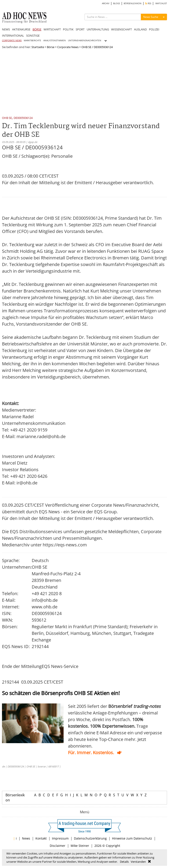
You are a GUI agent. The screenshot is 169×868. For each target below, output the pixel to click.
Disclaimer (58, 846)
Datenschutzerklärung (90, 838)
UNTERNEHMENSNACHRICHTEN (85, 40)
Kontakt (41, 838)
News (26, 838)
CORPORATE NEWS (12, 40)
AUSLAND (140, 29)
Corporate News (68, 47)
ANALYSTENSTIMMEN (55, 40)
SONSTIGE (33, 36)
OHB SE (7, 118)
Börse (51, 47)
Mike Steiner (80, 846)
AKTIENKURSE (21, 29)
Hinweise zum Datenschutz (132, 838)
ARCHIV (106, 3)
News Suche (151, 17)
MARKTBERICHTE (32, 40)
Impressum (60, 838)
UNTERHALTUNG (98, 29)
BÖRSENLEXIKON (133, 3)
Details (124, 862)
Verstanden (138, 862)
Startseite (38, 47)
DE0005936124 (23, 118)
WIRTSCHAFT (52, 29)
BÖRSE (37, 29)
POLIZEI (154, 29)
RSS (148, 3)
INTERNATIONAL (13, 36)
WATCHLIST (161, 3)
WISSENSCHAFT (121, 29)
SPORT (80, 29)
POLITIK (68, 29)
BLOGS (117, 3)
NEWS (6, 29)
